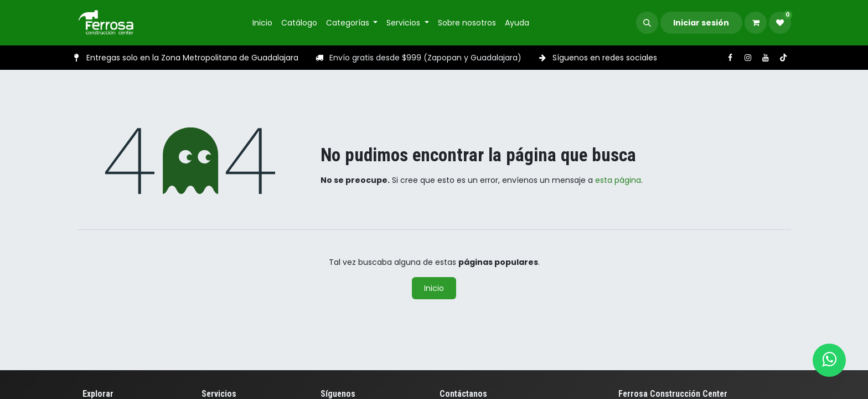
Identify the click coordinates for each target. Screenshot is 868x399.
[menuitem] (262, 23)
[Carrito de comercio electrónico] (756, 23)
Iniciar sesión (701, 23)
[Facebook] (730, 58)
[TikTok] (783, 58)
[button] (647, 23)
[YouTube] (766, 58)
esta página (618, 180)
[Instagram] (748, 58)
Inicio (434, 288)
